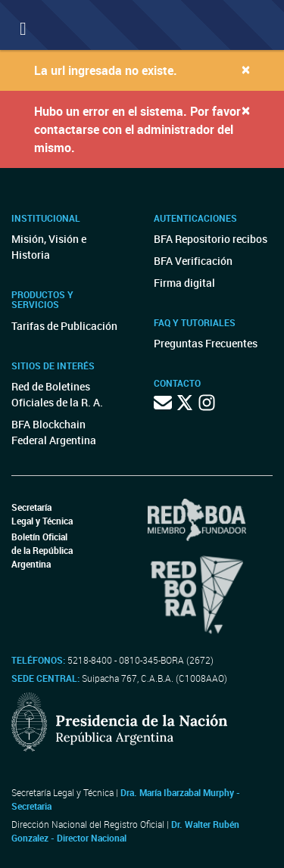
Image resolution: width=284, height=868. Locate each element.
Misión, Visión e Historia (49, 247)
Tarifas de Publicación (64, 326)
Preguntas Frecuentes (206, 343)
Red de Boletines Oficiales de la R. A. (57, 394)
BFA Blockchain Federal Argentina (54, 432)
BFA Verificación (193, 261)
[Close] (246, 69)
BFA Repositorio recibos (211, 239)
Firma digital (184, 283)
